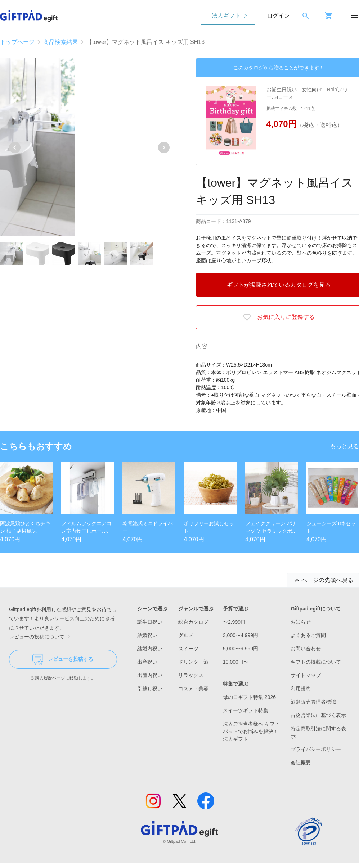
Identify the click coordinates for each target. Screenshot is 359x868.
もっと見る (345, 446)
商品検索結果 (60, 42)
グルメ (186, 635)
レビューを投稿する (63, 659)
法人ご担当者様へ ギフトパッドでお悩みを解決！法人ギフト (251, 731)
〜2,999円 (234, 622)
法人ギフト (226, 16)
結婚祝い (147, 635)
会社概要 (301, 763)
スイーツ (188, 649)
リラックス (191, 675)
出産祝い (147, 662)
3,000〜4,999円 (241, 635)
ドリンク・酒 (193, 662)
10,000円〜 (236, 662)
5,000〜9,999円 (241, 649)
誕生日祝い (150, 622)
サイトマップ (306, 675)
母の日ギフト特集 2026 (249, 697)
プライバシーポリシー (316, 749)
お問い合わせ (306, 649)
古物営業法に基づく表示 (318, 715)
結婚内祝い (150, 649)
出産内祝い (150, 675)
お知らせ (301, 622)
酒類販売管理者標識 (313, 702)
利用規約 (301, 689)
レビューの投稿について (41, 637)
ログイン (278, 16)
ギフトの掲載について (316, 662)
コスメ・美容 (193, 689)
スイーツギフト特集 (246, 710)
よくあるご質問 (308, 635)
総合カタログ (193, 622)
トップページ (17, 42)
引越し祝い (150, 689)
